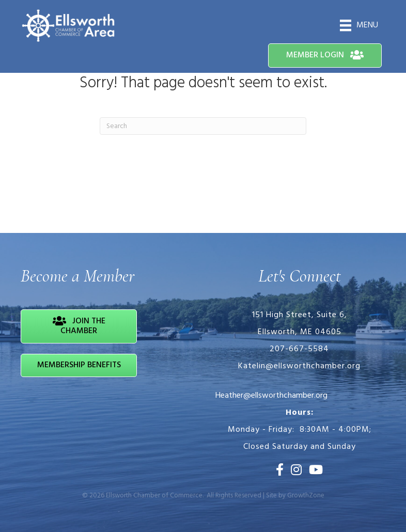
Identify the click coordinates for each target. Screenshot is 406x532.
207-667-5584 (299, 349)
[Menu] (359, 25)
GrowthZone (306, 496)
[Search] (203, 126)
